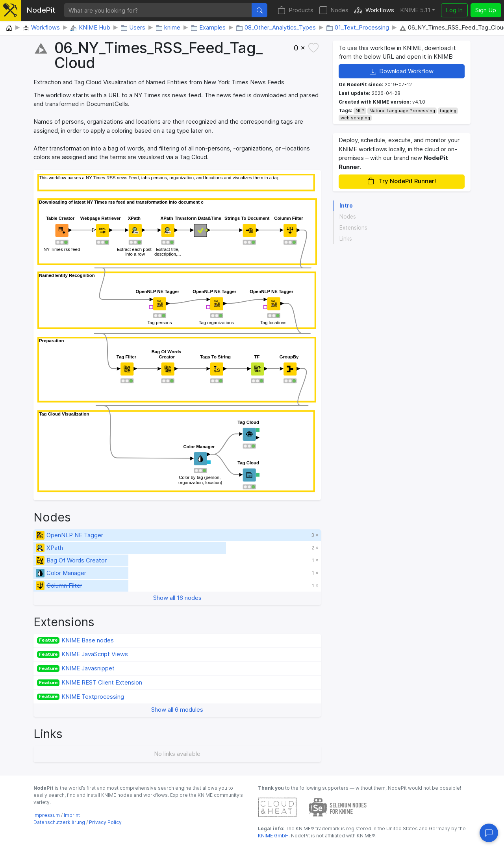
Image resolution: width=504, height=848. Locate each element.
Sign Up (486, 10)
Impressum (47, 815)
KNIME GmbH (273, 836)
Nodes (334, 10)
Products (296, 10)
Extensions (353, 228)
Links (346, 239)
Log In (454, 10)
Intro (346, 206)
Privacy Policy (105, 822)
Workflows (374, 10)
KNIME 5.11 (415, 10)
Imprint (72, 815)
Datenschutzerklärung (59, 822)
